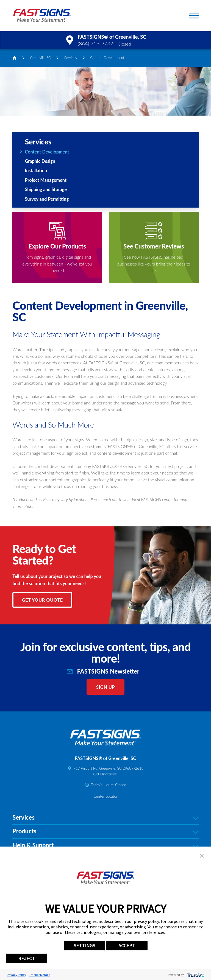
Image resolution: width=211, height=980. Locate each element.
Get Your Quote (42, 600)
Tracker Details (39, 975)
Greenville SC (41, 58)
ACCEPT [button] (127, 946)
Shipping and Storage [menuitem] (46, 189)
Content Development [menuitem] (47, 152)
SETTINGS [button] (84, 946)
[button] (194, 16)
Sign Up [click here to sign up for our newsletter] (106, 687)
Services (71, 58)
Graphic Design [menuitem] (40, 161)
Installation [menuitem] (36, 170)
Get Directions (105, 774)
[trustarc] (195, 975)
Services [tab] (105, 818)
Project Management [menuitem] (46, 180)
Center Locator (105, 796)
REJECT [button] (27, 958)
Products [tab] (105, 831)
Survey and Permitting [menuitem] (47, 199)
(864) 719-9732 (95, 43)
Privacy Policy (16, 975)
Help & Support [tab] (105, 845)
